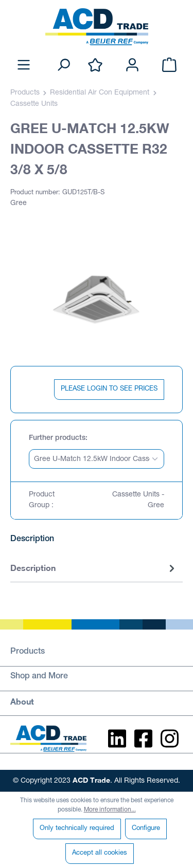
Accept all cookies (100, 853)
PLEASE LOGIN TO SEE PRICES (109, 389)
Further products (57, 438)
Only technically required (77, 829)
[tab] (94, 569)
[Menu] (24, 66)
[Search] (63, 66)
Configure (146, 829)
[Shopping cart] (169, 66)
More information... (110, 810)
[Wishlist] (95, 66)
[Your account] (132, 66)
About (22, 701)
